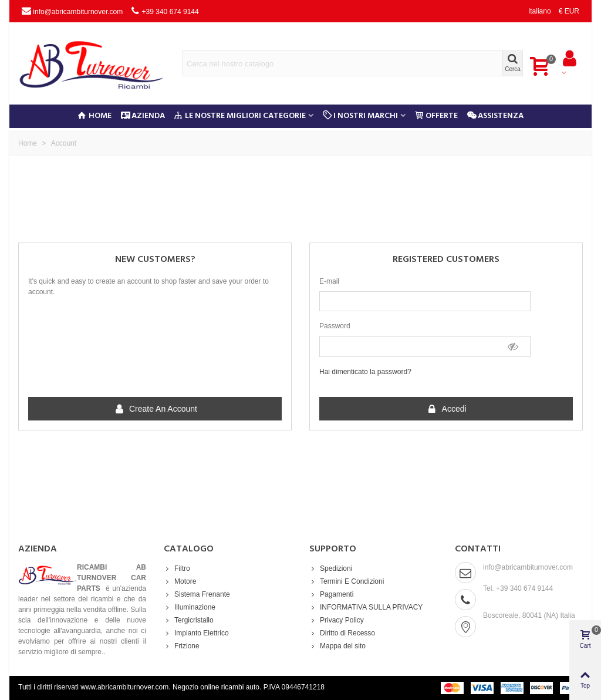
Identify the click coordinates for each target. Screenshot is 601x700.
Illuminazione (190, 607)
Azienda (143, 116)
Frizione (182, 646)
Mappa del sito (337, 646)
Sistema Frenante (197, 594)
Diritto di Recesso (342, 633)
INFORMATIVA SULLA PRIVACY (366, 607)
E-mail (329, 281)
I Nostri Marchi (360, 116)
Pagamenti (331, 594)
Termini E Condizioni (347, 581)
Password (335, 326)
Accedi (446, 409)
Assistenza (495, 116)
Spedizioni (331, 568)
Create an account (156, 409)
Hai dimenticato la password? (365, 372)
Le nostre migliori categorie (240, 116)
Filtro (177, 568)
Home (95, 116)
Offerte (436, 116)
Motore (180, 581)
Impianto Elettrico (196, 633)
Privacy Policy (337, 620)
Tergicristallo (189, 620)
